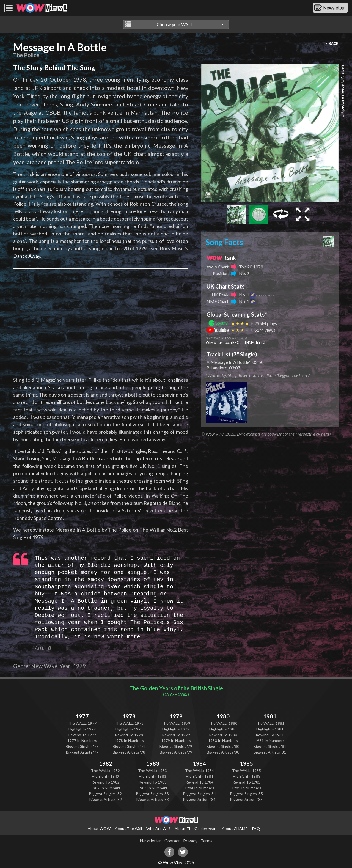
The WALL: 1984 (200, 771)
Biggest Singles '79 (176, 746)
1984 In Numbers (199, 788)
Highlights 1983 (152, 776)
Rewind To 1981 (270, 735)
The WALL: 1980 (223, 723)
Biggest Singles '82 (105, 794)
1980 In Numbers (223, 741)
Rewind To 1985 (246, 782)
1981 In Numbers (270, 741)
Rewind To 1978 (129, 735)
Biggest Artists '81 (270, 752)
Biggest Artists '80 (223, 752)
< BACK (332, 43)
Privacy (190, 841)
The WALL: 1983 (152, 771)
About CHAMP (235, 829)
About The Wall (128, 829)
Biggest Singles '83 (152, 794)
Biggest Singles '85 (247, 794)
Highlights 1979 (176, 729)
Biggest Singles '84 (200, 794)
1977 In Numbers (82, 741)
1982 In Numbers (106, 788)
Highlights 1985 (247, 776)
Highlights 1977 (82, 729)
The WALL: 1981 (270, 723)
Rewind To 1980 (223, 735)
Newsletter (150, 841)
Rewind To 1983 (153, 782)
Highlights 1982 (105, 776)
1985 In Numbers (246, 788)
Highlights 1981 (270, 729)
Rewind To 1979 (176, 735)
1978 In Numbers (129, 741)
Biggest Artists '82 (106, 799)
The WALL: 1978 (129, 723)
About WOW (99, 829)
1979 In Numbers (176, 741)
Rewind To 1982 (106, 782)
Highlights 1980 (223, 729)
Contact (172, 841)
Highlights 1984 (200, 776)
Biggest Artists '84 (199, 799)
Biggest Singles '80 (223, 746)
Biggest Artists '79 (176, 752)
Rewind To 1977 (82, 735)
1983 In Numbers (153, 788)
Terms (207, 841)
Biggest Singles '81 (270, 746)
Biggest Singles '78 (129, 746)
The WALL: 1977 (82, 723)
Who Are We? (158, 829)
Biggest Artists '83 (153, 799)
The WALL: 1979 (176, 723)
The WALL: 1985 (247, 771)
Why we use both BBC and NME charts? (236, 342)
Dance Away (27, 256)
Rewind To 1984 (199, 782)
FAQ (256, 829)
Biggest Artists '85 (246, 799)
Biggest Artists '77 (82, 752)
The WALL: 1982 (105, 771)
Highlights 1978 (129, 729)
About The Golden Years (196, 829)
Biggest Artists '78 (129, 752)
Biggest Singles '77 (82, 746)
